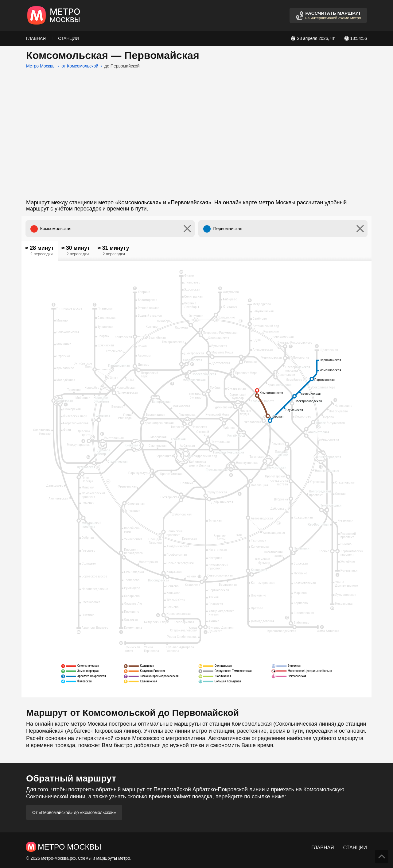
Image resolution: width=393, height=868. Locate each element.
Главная (36, 38)
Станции (68, 38)
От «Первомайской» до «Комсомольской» (74, 812)
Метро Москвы (41, 66)
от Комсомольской (80, 66)
